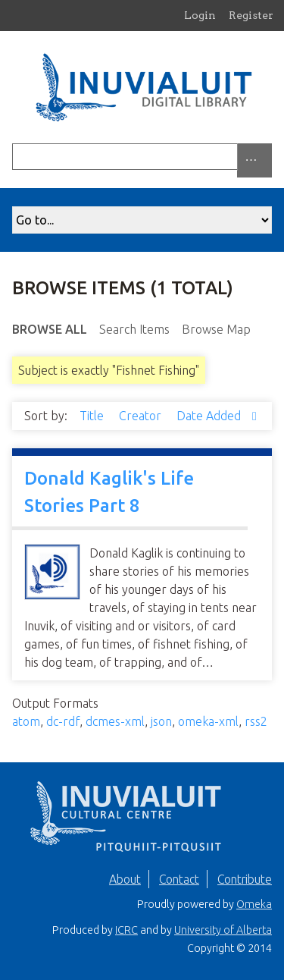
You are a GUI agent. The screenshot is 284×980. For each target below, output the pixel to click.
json (161, 721)
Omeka (254, 904)
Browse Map (216, 329)
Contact (179, 879)
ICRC (126, 930)
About (125, 879)
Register (251, 15)
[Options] (254, 160)
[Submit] (268, 157)
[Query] (142, 157)
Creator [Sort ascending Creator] (142, 416)
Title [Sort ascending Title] (93, 416)
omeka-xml (208, 721)
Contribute (245, 879)
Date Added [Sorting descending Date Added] (210, 416)
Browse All (50, 329)
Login (200, 15)
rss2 (256, 721)
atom (26, 721)
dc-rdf (63, 721)
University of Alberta (223, 930)
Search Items (134, 329)
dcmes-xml (115, 721)
